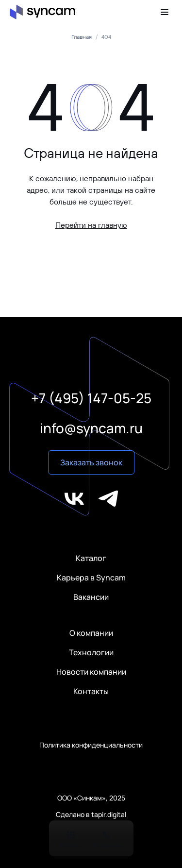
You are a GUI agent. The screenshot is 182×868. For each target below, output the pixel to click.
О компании (91, 633)
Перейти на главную (91, 225)
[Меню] (166, 12)
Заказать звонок (91, 462)
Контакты (91, 691)
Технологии (91, 652)
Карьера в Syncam (91, 578)
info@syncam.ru (91, 428)
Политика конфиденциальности (91, 745)
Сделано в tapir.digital (91, 815)
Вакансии (91, 597)
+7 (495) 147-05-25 (91, 398)
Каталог (91, 558)
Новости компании (91, 672)
